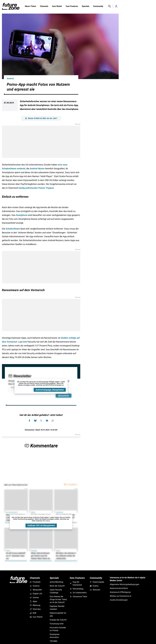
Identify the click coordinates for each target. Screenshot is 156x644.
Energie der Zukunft (58, 620)
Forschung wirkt (57, 624)
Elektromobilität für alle (58, 614)
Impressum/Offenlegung (120, 592)
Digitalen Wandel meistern (57, 608)
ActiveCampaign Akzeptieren (50, 390)
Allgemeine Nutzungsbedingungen (125, 584)
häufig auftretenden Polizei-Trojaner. (36, 188)
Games (34, 597)
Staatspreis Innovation (55, 636)
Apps (33, 601)
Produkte (35, 582)
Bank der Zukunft (57, 586)
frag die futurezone (76, 583)
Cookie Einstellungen (119, 600)
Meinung (35, 605)
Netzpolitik (36, 590)
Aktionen (95, 590)
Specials (86, 6)
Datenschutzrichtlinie (119, 588)
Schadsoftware (13, 229)
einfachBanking (56, 582)
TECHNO (53, 641)
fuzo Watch (57, 6)
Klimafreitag (77, 589)
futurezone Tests (78, 597)
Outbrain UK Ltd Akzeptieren (41, 525)
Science (35, 586)
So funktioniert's (78, 593)
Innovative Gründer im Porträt (58, 629)
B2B (33, 613)
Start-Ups (35, 609)
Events (94, 586)
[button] (109, 6)
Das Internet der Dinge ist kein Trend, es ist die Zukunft (58, 599)
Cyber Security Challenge (56, 591)
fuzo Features (72, 6)
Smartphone (22, 215)
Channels (44, 6)
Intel (25, 342)
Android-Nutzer (37, 169)
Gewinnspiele (97, 582)
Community (98, 6)
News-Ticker (31, 6)
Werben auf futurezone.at (121, 596)
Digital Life (36, 594)
